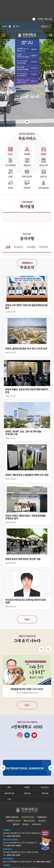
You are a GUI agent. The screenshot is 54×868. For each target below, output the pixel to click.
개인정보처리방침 (28, 817)
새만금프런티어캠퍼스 (11, 840)
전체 (8, 247)
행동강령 (16, 824)
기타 (9, 799)
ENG (16, 26)
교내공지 (18, 247)
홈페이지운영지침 (12, 817)
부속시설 (45, 793)
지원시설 (27, 793)
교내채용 (31, 247)
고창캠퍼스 (7, 865)
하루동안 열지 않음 (45, 19)
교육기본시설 (9, 793)
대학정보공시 (37, 824)
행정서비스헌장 (29, 821)
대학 (9, 787)
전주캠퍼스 (7, 830)
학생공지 (44, 247)
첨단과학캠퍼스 (8, 859)
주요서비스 (45, 787)
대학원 (27, 787)
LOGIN (4, 26)
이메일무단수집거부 (13, 821)
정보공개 (25, 824)
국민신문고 (42, 821)
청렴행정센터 (42, 817)
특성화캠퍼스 (7, 849)
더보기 (27, 263)
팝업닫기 (44, 26)
